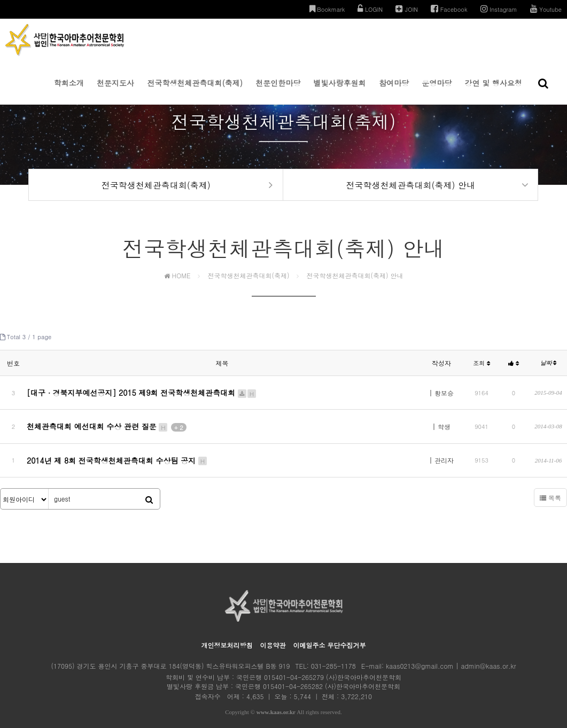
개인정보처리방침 (227, 631)
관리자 (444, 450)
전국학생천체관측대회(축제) (195, 91)
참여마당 (394, 91)
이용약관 (273, 631)
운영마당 (437, 91)
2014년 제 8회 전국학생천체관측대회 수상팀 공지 (117, 450)
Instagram (499, 9)
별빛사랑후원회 (340, 91)
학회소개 (69, 91)
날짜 (549, 369)
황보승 (444, 396)
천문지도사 (115, 91)
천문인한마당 (278, 91)
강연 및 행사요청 (494, 91)
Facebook (449, 9)
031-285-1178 (333, 652)
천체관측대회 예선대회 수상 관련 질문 (107, 422)
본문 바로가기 (0, 0)
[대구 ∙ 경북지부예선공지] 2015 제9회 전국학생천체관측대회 (142, 395)
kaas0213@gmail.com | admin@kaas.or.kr (451, 652)
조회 (481, 369)
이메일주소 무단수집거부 (330, 631)
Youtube (546, 9)
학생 (444, 423)
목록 (550, 484)
